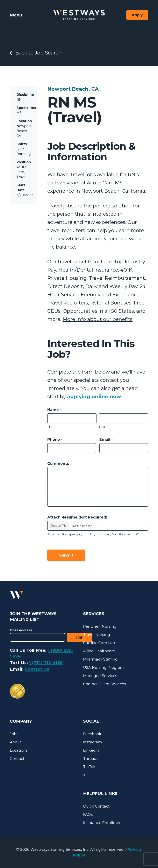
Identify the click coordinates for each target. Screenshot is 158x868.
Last (102, 427)
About (16, 742)
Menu (16, 15)
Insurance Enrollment (103, 823)
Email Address (21, 630)
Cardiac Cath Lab (99, 643)
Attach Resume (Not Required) (77, 517)
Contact (17, 759)
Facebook (92, 734)
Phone (55, 440)
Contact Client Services (105, 684)
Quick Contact (96, 806)
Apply (137, 15)
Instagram (93, 742)
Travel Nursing (97, 635)
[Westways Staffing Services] (79, 15)
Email (106, 440)
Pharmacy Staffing (100, 659)
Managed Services (100, 676)
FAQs (88, 815)
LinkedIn (91, 750)
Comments (58, 464)
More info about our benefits (98, 319)
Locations (19, 750)
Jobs (14, 734)
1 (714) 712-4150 (46, 663)
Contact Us (37, 669)
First (50, 427)
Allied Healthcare (99, 651)
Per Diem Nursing (100, 626)
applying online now (94, 396)
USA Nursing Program (103, 668)
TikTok (89, 767)
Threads (91, 759)
